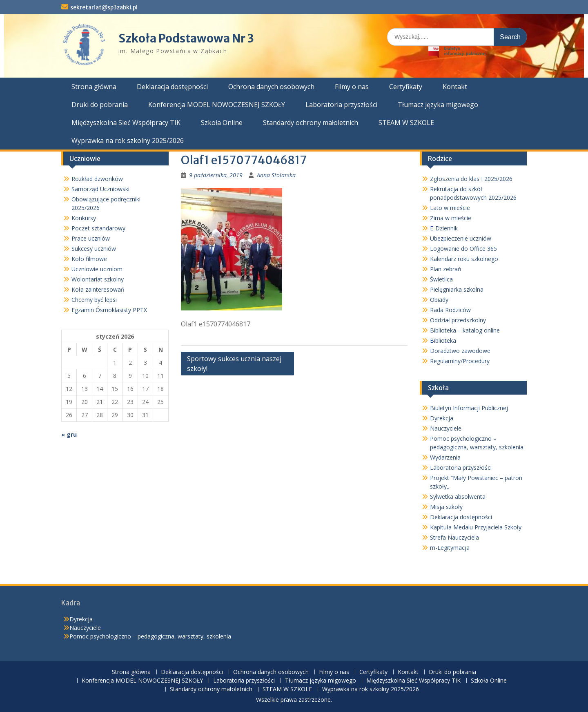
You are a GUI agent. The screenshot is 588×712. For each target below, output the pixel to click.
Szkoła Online (222, 123)
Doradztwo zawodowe (460, 351)
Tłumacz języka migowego (438, 105)
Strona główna (94, 87)
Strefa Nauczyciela (454, 537)
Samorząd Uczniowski (100, 189)
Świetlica (441, 279)
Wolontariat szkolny (98, 279)
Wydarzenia (445, 457)
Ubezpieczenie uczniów (461, 238)
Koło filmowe (89, 259)
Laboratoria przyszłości (341, 105)
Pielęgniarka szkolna (457, 289)
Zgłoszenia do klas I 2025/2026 (471, 179)
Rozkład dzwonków (97, 179)
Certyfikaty (406, 87)
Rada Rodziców (450, 310)
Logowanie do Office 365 (463, 249)
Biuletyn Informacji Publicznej (469, 408)
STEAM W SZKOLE (406, 123)
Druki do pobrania (100, 105)
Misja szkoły (446, 507)
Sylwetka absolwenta (458, 497)
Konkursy (84, 218)
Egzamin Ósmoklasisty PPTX (109, 310)
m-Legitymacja (450, 548)
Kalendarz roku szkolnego (464, 259)
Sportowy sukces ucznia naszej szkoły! (234, 364)
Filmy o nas (352, 87)
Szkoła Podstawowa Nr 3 (186, 38)
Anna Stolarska (276, 175)
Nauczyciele (446, 428)
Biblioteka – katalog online (465, 330)
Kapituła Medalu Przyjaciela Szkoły (476, 527)
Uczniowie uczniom (97, 269)
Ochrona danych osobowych (271, 87)
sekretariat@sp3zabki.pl (104, 7)
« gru (69, 434)
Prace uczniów (91, 238)
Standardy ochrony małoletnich (311, 123)
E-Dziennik (444, 228)
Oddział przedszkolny (458, 320)
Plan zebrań (446, 269)
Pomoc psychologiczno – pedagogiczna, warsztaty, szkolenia (150, 636)
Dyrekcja (442, 418)
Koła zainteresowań (98, 289)
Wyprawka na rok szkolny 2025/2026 (128, 141)
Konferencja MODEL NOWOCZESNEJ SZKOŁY (217, 105)
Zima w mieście (451, 218)
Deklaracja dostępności (172, 87)
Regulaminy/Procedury (460, 361)
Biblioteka (443, 340)
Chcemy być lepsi (94, 300)
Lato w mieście (450, 208)
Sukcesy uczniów (94, 249)
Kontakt (455, 87)
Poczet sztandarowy (98, 228)
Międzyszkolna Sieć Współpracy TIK (126, 123)
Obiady (439, 300)
